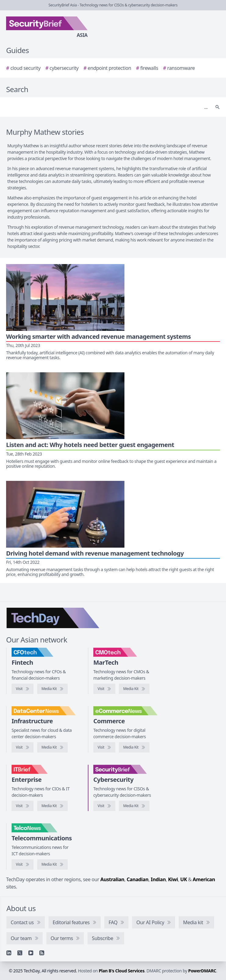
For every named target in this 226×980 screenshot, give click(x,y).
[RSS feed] (42, 953)
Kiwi (173, 879)
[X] (20, 953)
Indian (158, 879)
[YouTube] (31, 953)
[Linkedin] (9, 953)
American (204, 879)
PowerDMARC (202, 971)
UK (184, 879)
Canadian (138, 879)
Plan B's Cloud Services (122, 971)
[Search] (107, 107)
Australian (112, 879)
